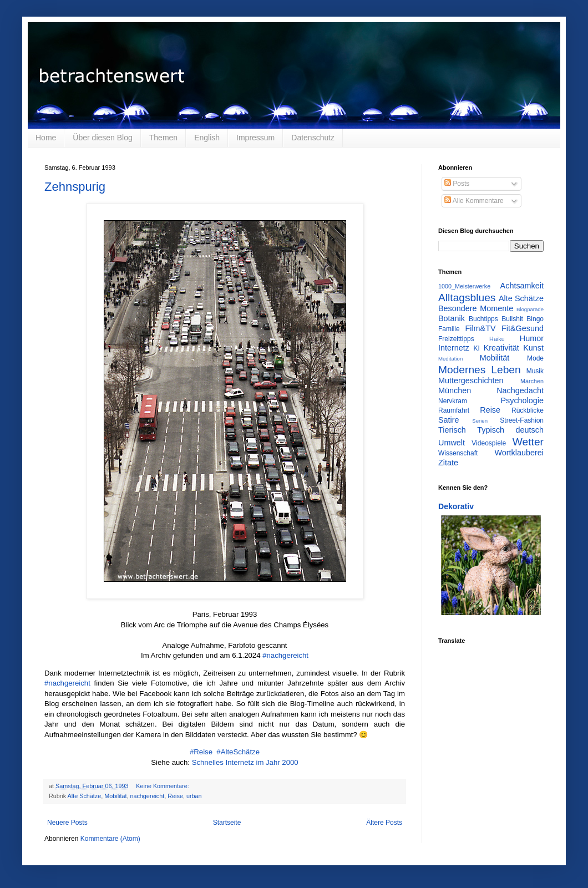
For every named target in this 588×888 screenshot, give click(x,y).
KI (477, 348)
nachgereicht (147, 796)
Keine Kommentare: (163, 786)
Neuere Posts (67, 823)
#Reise (201, 752)
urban (194, 796)
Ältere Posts (384, 823)
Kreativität (501, 348)
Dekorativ (456, 506)
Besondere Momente (476, 308)
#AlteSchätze (237, 752)
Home (46, 138)
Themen (163, 138)
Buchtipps (483, 319)
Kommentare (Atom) (110, 839)
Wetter (528, 442)
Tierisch (452, 430)
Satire (449, 420)
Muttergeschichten (471, 380)
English (207, 138)
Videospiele (489, 443)
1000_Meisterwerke (464, 286)
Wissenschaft (458, 453)
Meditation (450, 359)
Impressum (255, 138)
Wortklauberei (519, 453)
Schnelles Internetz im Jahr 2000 (245, 762)
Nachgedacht (520, 390)
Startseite (227, 823)
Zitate (448, 463)
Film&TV (480, 328)
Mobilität (115, 796)
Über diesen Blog (102, 138)
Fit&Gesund (523, 328)
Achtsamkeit (522, 286)
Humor (532, 338)
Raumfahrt (454, 410)
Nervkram (453, 401)
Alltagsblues (467, 298)
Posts (457, 184)
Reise (175, 796)
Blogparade (530, 309)
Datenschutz (313, 138)
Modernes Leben (480, 370)
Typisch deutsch (510, 430)
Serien (480, 421)
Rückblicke (528, 410)
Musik (535, 371)
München (455, 390)
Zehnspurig (75, 187)
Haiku (497, 339)
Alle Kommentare (474, 201)
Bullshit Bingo (523, 319)
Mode (535, 358)
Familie (449, 329)
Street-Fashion (522, 420)
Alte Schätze (85, 796)
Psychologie (522, 400)
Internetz (454, 348)
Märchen (532, 381)
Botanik (452, 318)
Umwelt (452, 443)
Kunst (533, 348)
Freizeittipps (456, 339)
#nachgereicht (285, 655)
